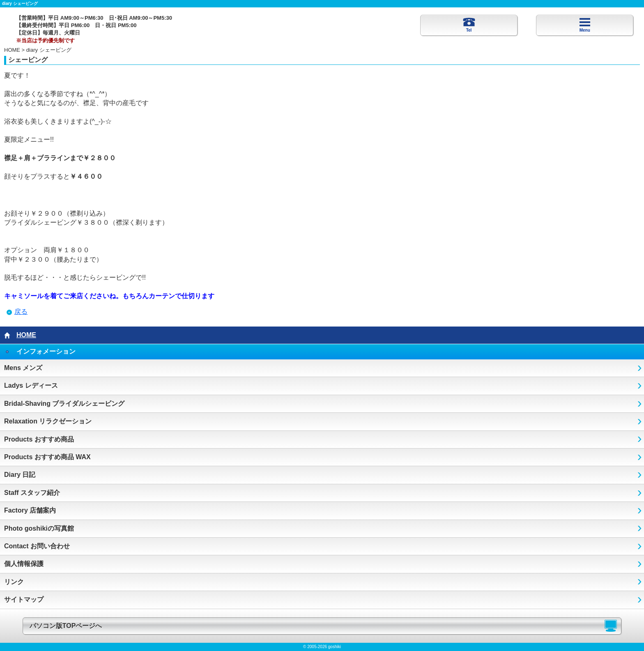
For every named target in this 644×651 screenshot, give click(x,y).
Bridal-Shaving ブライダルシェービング (64, 404)
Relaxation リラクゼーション (48, 421)
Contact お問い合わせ (37, 546)
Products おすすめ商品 (39, 439)
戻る (21, 312)
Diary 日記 (20, 475)
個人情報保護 (24, 564)
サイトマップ (24, 599)
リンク (14, 582)
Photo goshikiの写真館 (39, 528)
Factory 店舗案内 (30, 510)
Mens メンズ (23, 368)
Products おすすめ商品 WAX (47, 457)
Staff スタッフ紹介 (32, 493)
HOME (12, 50)
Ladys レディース (31, 385)
